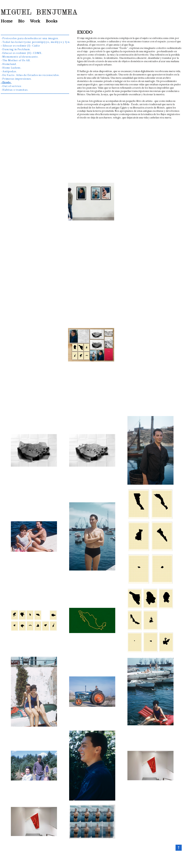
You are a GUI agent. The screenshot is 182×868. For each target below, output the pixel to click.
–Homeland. (9, 64)
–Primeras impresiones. (16, 79)
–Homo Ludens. (11, 68)
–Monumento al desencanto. (20, 57)
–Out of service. (12, 86)
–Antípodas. (9, 72)
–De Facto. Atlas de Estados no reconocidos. (30, 75)
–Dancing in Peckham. (16, 50)
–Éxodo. (6, 83)
